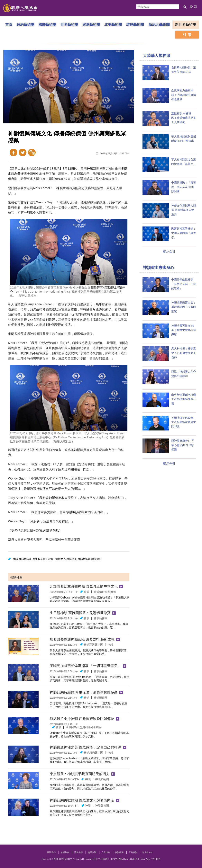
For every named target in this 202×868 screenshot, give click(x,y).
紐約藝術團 (25, 24)
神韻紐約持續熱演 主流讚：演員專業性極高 (84, 692)
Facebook (13, 152)
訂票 (188, 35)
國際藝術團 (47, 24)
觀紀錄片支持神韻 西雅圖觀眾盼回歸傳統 (82, 719)
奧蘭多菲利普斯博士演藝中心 (49, 559)
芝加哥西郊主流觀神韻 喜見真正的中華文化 (84, 586)
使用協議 (92, 852)
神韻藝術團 (25, 559)
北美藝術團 (113, 24)
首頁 (9, 24)
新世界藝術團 (186, 24)
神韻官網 (39, 531)
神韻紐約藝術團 (93, 753)
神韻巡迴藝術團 (93, 645)
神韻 (90, 169)
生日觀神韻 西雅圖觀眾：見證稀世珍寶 (80, 613)
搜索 (194, 7)
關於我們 (51, 852)
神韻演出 (42, 489)
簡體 (32, 152)
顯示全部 (169, 251)
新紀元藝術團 (159, 24)
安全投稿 (106, 852)
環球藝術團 (135, 24)
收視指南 (65, 852)
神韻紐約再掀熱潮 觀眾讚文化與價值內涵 (82, 800)
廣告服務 (119, 852)
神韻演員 (80, 450)
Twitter (23, 152)
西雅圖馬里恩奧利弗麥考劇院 (84, 727)
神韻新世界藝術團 (105, 592)
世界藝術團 (69, 24)
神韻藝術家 (57, 498)
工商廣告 (133, 852)
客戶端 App (148, 852)
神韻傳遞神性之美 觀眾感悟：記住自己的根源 (85, 747)
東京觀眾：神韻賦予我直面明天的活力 (80, 774)
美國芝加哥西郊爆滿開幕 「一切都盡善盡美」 (85, 666)
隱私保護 (78, 852)
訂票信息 (53, 531)
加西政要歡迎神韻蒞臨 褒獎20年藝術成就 (82, 639)
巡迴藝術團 (91, 24)
